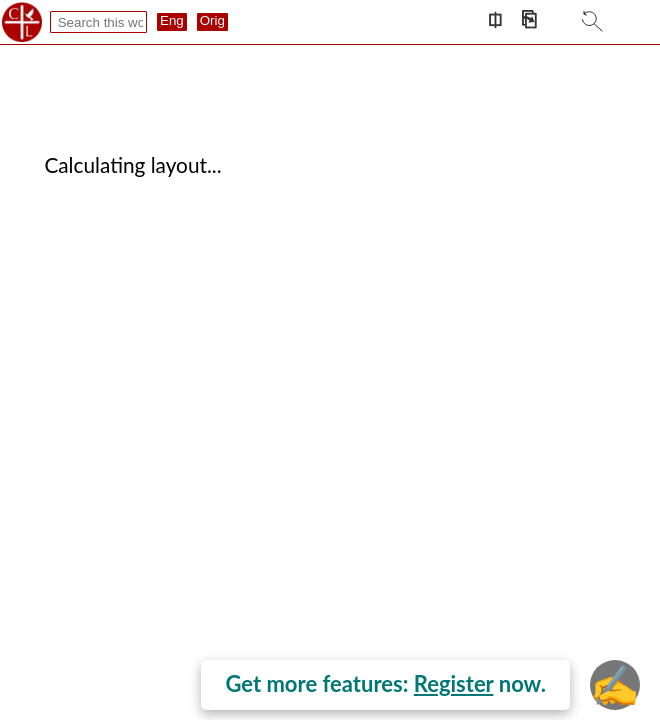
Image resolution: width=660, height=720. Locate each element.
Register (454, 683)
